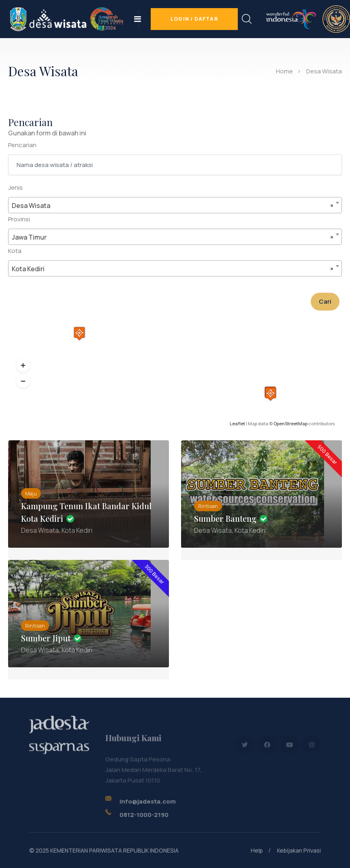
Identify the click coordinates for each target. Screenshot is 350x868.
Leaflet (237, 423)
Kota (15, 251)
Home (284, 71)
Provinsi (19, 219)
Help (257, 850)
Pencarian (22, 145)
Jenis (15, 188)
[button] (23, 366)
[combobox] (175, 205)
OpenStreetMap (290, 423)
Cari (325, 301)
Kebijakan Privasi (299, 850)
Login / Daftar (194, 19)
